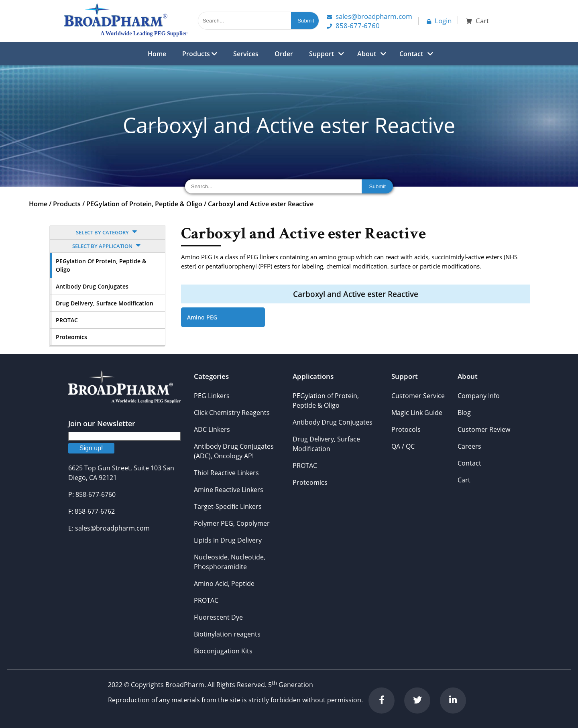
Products (200, 54)
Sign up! (91, 448)
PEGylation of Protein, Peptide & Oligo (144, 204)
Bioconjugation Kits (223, 651)
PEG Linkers (212, 396)
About (367, 54)
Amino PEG (202, 317)
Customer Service (418, 396)
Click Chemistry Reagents (232, 413)
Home (157, 54)
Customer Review (484, 429)
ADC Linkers (212, 429)
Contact (411, 54)
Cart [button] (477, 21)
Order (284, 54)
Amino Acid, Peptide (224, 584)
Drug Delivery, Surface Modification (105, 303)
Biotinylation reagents (227, 634)
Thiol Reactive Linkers (226, 473)
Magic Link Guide (417, 413)
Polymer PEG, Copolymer (232, 523)
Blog (464, 413)
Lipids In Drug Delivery (228, 540)
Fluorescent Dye (218, 617)
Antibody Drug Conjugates (92, 286)
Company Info (479, 396)
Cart (464, 480)
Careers (469, 446)
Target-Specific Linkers (228, 506)
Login (439, 21)
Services (246, 54)
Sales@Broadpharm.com (369, 16)
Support (322, 54)
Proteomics (71, 337)
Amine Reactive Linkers (229, 490)
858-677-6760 (353, 25)
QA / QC (403, 446)
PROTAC (67, 320)
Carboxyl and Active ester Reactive (261, 204)
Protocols (406, 429)
